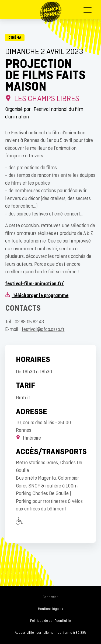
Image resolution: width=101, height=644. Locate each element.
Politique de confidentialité (50, 621)
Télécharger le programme (37, 296)
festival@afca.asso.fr (43, 330)
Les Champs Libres (42, 99)
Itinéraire (28, 438)
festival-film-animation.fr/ (34, 284)
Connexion (50, 597)
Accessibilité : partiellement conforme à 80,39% (51, 633)
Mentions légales (50, 609)
